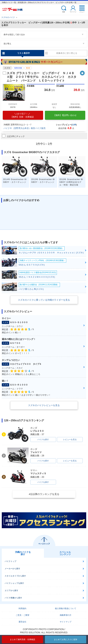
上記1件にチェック (13, 136)
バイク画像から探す (13, 598)
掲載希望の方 (66, 615)
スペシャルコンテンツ (65, 553)
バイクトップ (10, 561)
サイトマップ (66, 622)
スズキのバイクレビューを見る (44, 405)
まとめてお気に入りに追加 (66, 639)
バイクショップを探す (14, 583)
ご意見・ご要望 (22, 615)
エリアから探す (11, 590)
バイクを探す (43, 439)
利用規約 (22, 608)
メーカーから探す (12, 569)
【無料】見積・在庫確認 (22, 115)
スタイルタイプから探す (15, 576)
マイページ (73, 12)
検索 (64, 12)
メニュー (82, 12)
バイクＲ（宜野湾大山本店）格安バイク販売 (25, 128)
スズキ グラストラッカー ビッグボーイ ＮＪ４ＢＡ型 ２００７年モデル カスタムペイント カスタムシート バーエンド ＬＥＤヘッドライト (41, 77)
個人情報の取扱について (66, 608)
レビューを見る (70, 439)
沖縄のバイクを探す (23, 553)
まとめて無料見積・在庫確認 (22, 639)
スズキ (7, 68)
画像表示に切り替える (67, 53)
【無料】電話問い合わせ (65, 115)
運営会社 (22, 622)
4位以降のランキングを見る (44, 494)
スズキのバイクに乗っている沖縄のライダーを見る (44, 300)
